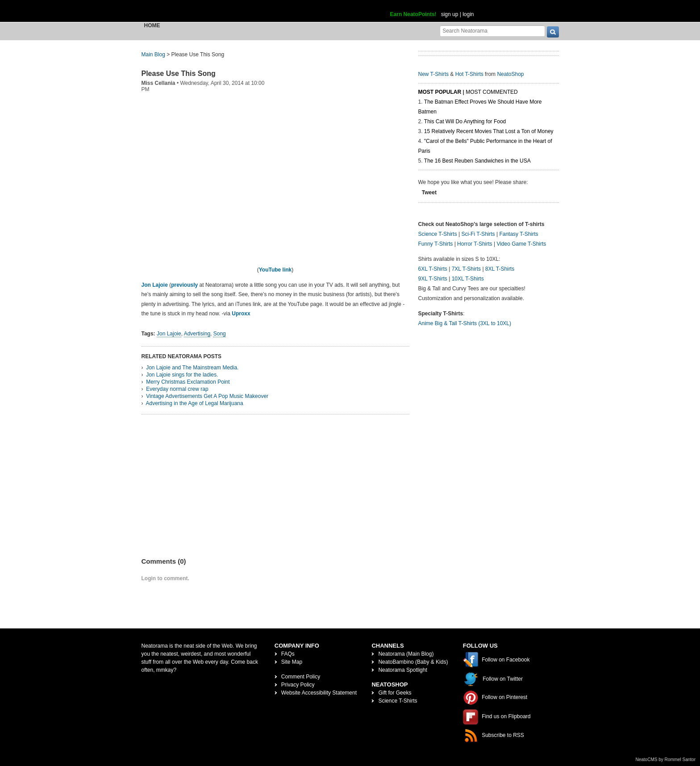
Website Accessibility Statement (319, 693)
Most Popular (440, 92)
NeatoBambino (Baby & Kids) (413, 662)
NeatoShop (510, 74)
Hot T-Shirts (469, 74)
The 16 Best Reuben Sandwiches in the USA (477, 161)
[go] (553, 32)
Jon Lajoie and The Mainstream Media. (192, 368)
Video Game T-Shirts (521, 244)
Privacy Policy (298, 685)
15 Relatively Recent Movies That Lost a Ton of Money (489, 131)
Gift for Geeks (395, 693)
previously (184, 285)
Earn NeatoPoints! (413, 14)
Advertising (197, 334)
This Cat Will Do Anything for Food (465, 121)
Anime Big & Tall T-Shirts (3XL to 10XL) (465, 323)
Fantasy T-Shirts (519, 234)
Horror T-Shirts (475, 244)
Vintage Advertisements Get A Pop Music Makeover (207, 396)
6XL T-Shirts (433, 269)
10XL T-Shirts (468, 279)
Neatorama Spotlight (402, 670)
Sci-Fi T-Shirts (478, 234)
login (468, 14)
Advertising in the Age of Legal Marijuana (195, 403)
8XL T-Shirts (500, 269)
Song (220, 334)
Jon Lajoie (156, 285)
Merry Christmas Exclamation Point (188, 382)
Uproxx (241, 314)
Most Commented (492, 92)
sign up (450, 14)
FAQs (288, 654)
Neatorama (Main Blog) (406, 654)
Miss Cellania (158, 83)
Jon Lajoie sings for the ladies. (182, 375)
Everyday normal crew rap (177, 389)
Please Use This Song (179, 73)
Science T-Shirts (438, 234)
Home (152, 25)
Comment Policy (301, 677)
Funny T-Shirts (436, 244)
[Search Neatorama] (492, 31)
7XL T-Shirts (466, 269)
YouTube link (275, 270)
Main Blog (153, 54)
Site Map (292, 662)
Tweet (429, 193)
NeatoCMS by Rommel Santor (666, 760)
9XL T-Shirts (433, 279)
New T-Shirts (433, 74)
